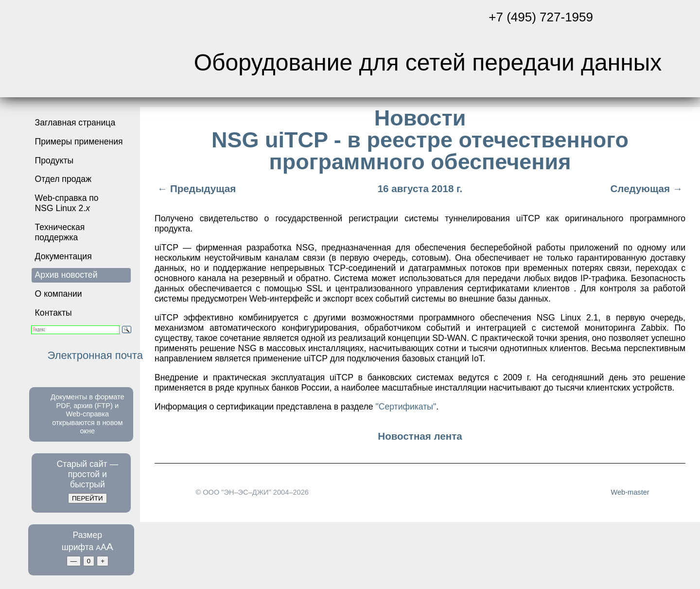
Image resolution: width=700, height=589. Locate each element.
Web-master (630, 492)
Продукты (54, 161)
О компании (59, 294)
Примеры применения (79, 142)
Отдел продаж (63, 179)
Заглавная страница (75, 123)
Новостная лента (420, 436)
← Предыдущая (195, 188)
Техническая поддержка (60, 232)
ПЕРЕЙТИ (87, 498)
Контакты (53, 313)
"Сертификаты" (406, 407)
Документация (63, 256)
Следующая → (648, 188)
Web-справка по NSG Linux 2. (67, 203)
